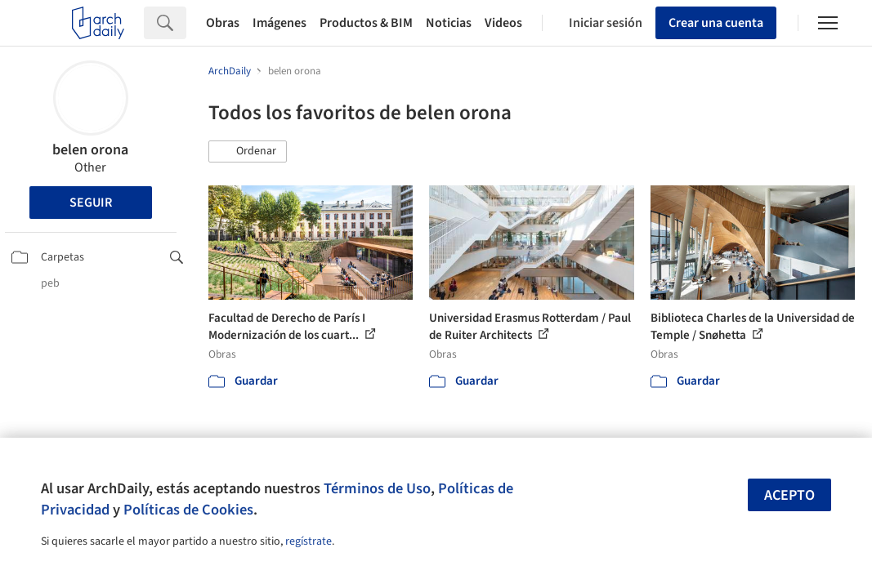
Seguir (91, 203)
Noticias (449, 23)
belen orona (90, 150)
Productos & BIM (366, 23)
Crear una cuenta (716, 23)
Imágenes (279, 23)
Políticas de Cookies (188, 510)
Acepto (789, 495)
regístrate (309, 541)
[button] (248, 152)
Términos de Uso (377, 488)
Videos (503, 23)
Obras (223, 23)
